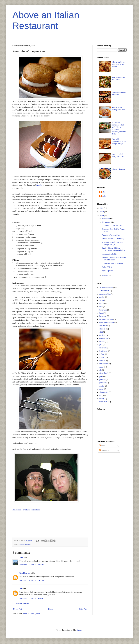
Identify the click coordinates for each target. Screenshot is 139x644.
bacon (102, 303)
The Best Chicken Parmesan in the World (119, 64)
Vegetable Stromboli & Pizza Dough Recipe (119, 141)
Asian (102, 300)
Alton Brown (104, 291)
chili (101, 332)
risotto (102, 386)
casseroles (103, 326)
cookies (102, 335)
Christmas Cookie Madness (112, 225)
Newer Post (18, 609)
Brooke (39, 185)
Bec (104, 192)
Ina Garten (103, 351)
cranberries (104, 338)
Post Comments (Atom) (32, 614)
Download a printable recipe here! (26, 510)
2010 (102, 212)
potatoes (103, 380)
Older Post (83, 609)
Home (50, 609)
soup (101, 395)
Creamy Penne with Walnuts (112, 263)
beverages (103, 310)
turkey (102, 399)
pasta (101, 367)
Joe (21, 588)
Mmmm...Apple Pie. (109, 254)
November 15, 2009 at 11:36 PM (32, 565)
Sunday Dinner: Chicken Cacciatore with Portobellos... (114, 249)
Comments (104, 451)
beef (101, 307)
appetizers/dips (105, 294)
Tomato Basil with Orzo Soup (113, 239)
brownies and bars (106, 319)
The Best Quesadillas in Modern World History (114, 259)
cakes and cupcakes (107, 322)
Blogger (80, 630)
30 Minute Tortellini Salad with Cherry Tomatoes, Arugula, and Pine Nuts (119, 128)
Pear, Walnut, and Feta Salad (119, 79)
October (105, 275)
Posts (102, 446)
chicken (102, 329)
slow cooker (104, 392)
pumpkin (27, 544)
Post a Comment (22, 604)
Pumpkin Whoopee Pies (111, 235)
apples (102, 297)
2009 (102, 215)
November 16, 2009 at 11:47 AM (32, 580)
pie (101, 370)
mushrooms (104, 364)
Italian (102, 357)
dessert (21, 544)
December (106, 219)
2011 (102, 208)
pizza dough (104, 373)
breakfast (103, 316)
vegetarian (103, 402)
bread (101, 313)
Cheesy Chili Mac (119, 169)
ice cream (103, 348)
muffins (102, 361)
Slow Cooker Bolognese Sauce (118, 109)
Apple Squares (107, 271)
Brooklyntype (25, 573)
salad (101, 389)
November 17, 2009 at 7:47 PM (31, 598)
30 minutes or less (106, 288)
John (21, 558)
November (106, 222)
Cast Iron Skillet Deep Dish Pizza (118, 155)
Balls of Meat (107, 267)
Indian (102, 354)
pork (101, 376)
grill (101, 345)
